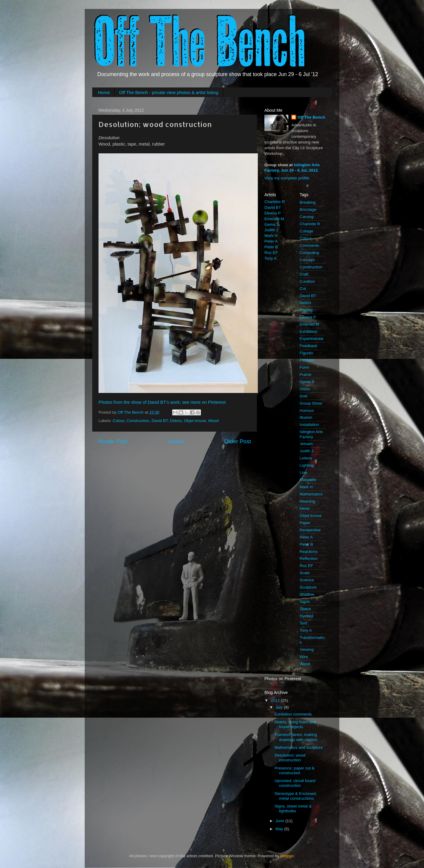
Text (303, 623)
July (280, 707)
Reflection (309, 558)
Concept (307, 260)
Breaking (308, 202)
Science (307, 580)
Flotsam (307, 360)
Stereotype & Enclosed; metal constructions (296, 796)
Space (305, 609)
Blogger (287, 856)
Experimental (312, 339)
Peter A (271, 241)
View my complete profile (287, 178)
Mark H (271, 236)
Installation (309, 425)
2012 (276, 700)
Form (305, 367)
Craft (304, 274)
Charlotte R (275, 202)
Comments (309, 245)
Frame (306, 375)
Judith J (271, 230)
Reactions (309, 552)
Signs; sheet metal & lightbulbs (293, 809)
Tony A (271, 258)
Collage (307, 231)
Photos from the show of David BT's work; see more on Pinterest (162, 402)
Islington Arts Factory (311, 434)
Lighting (307, 465)
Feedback (309, 346)
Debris (176, 421)
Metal (305, 508)
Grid (304, 396)
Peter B (271, 247)
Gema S (272, 224)
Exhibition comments (293, 714)
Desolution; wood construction (290, 758)
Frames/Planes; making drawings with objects (296, 737)
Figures (306, 353)
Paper (305, 523)
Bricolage (308, 210)
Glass (305, 389)
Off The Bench (311, 117)
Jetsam (306, 444)
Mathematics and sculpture (299, 747)
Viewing (307, 650)
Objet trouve (195, 421)
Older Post (238, 441)
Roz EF (271, 253)
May (280, 829)
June (280, 821)
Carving (307, 217)
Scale (305, 573)
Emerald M (274, 219)
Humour (307, 410)
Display (306, 310)
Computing (309, 253)
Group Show (311, 403)
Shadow (307, 594)
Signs (305, 602)
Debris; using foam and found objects (295, 724)
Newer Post (113, 441)
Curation (307, 281)
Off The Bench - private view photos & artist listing (169, 92)
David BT (160, 421)
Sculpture (308, 587)
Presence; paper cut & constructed (295, 771)
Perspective (310, 530)
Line (304, 472)
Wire (304, 657)
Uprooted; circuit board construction (295, 783)
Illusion (306, 417)
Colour (118, 421)
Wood (213, 421)
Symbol (306, 616)
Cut (303, 289)
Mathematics (311, 494)
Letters (306, 458)
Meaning (308, 501)
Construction (138, 421)
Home (104, 92)
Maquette (308, 480)
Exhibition (309, 331)
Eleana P (273, 213)
